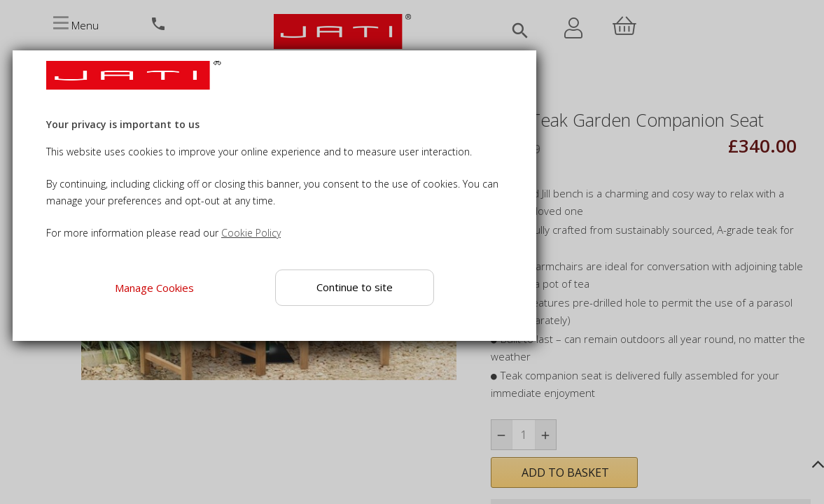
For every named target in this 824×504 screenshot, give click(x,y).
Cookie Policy (251, 233)
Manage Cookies (154, 288)
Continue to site (355, 287)
